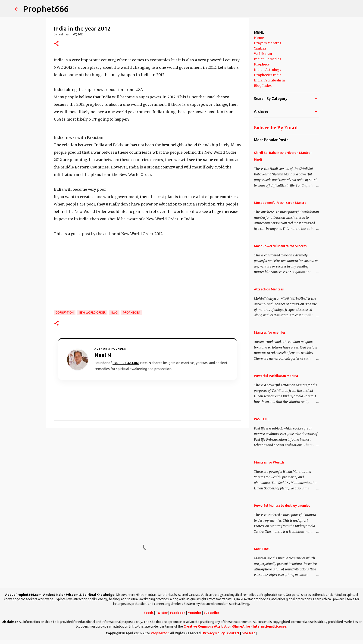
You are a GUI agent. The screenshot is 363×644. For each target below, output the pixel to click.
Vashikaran (263, 54)
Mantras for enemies (270, 333)
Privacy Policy (214, 633)
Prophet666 (46, 9)
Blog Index (263, 86)
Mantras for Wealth (269, 462)
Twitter (162, 613)
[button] (56, 44)
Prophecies (131, 313)
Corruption (65, 313)
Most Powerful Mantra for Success (280, 246)
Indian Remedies (268, 59)
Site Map (249, 633)
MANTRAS (262, 549)
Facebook (178, 613)
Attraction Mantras (269, 289)
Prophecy (262, 64)
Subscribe (211, 613)
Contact (233, 633)
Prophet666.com (126, 363)
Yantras (260, 48)
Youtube (194, 613)
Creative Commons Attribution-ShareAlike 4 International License (235, 626)
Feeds (149, 613)
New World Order (92, 313)
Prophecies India (268, 75)
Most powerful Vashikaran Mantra (280, 203)
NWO (114, 313)
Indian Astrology (268, 70)
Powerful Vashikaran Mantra (276, 376)
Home (259, 38)
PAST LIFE (262, 419)
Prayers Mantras (268, 43)
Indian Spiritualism (269, 80)
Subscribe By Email (276, 128)
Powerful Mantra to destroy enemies (282, 506)
